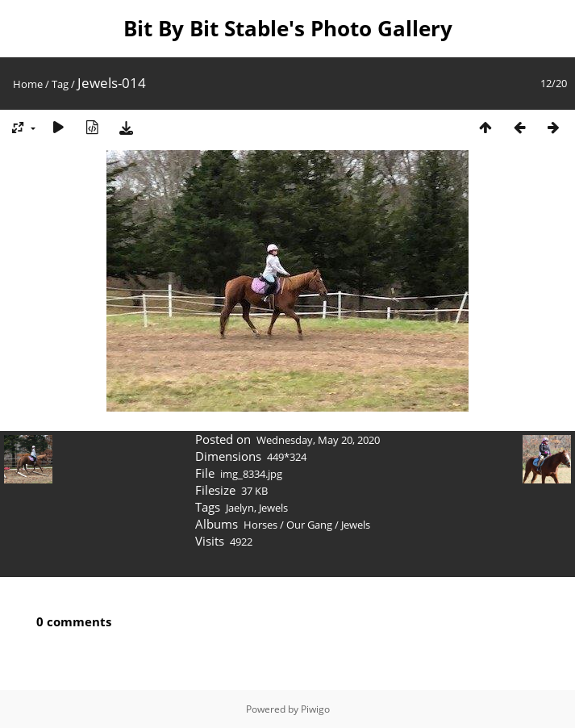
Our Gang (309, 525)
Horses (260, 525)
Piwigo (315, 709)
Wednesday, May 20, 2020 (318, 440)
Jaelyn (240, 508)
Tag (60, 84)
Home (28, 84)
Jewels (273, 508)
